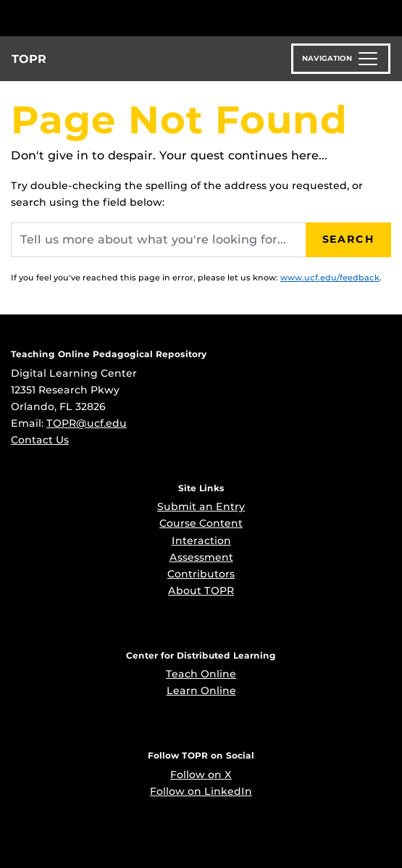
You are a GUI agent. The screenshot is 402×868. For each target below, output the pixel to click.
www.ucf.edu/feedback (330, 277)
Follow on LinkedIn (201, 791)
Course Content (201, 523)
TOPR (29, 59)
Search (348, 239)
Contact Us (40, 440)
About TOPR (201, 591)
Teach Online (201, 674)
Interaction (201, 541)
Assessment (201, 557)
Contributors (201, 574)
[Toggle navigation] (341, 59)
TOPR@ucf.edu (87, 423)
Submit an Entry (201, 506)
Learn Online (201, 690)
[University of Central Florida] (110, 18)
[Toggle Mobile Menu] (388, 17)
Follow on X (201, 775)
